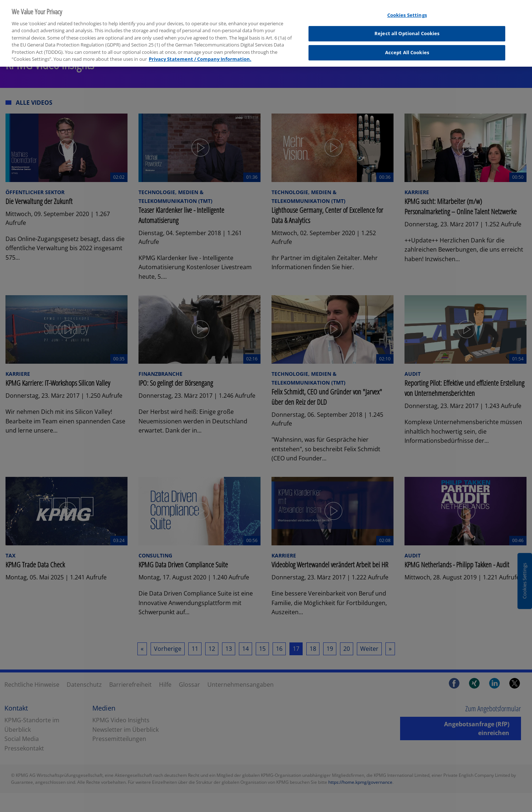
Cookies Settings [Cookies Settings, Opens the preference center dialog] (407, 10)
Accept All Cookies (407, 48)
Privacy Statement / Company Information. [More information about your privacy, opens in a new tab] (200, 55)
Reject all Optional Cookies (407, 29)
